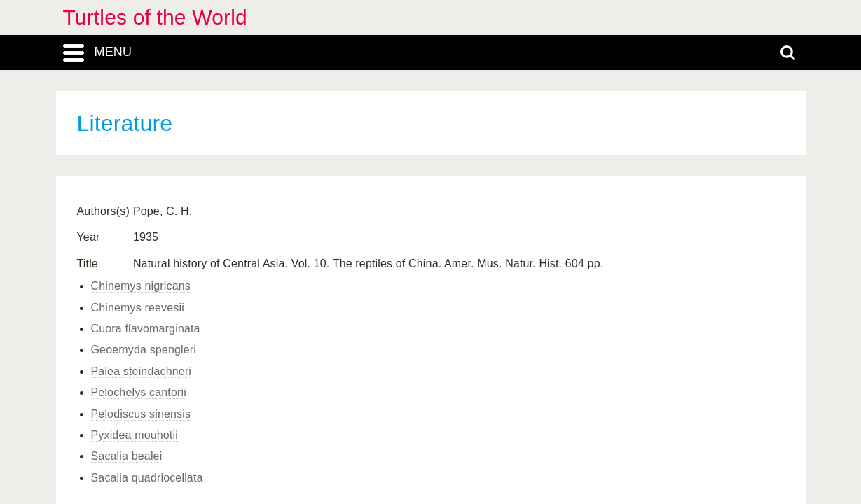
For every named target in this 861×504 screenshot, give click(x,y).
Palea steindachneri (142, 371)
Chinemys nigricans (141, 286)
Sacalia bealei (127, 456)
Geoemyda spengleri (144, 350)
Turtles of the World (155, 17)
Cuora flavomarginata (146, 329)
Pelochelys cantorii (139, 392)
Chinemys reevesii (138, 308)
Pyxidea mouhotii (135, 435)
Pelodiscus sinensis (141, 414)
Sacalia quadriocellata (147, 478)
